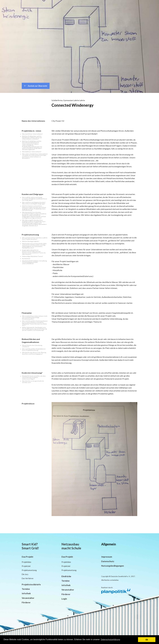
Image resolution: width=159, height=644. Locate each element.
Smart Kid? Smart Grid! (30, 546)
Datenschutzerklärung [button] (110, 639)
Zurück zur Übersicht (36, 86)
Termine (26, 589)
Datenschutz (108, 561)
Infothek (26, 593)
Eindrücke (66, 576)
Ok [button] (147, 640)
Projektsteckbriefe (31, 584)
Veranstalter (28, 598)
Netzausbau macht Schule (71, 546)
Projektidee (26, 562)
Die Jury (25, 574)
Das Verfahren (28, 578)
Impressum (107, 557)
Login (64, 599)
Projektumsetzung (29, 570)
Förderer (26, 602)
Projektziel (26, 566)
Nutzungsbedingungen (113, 566)
